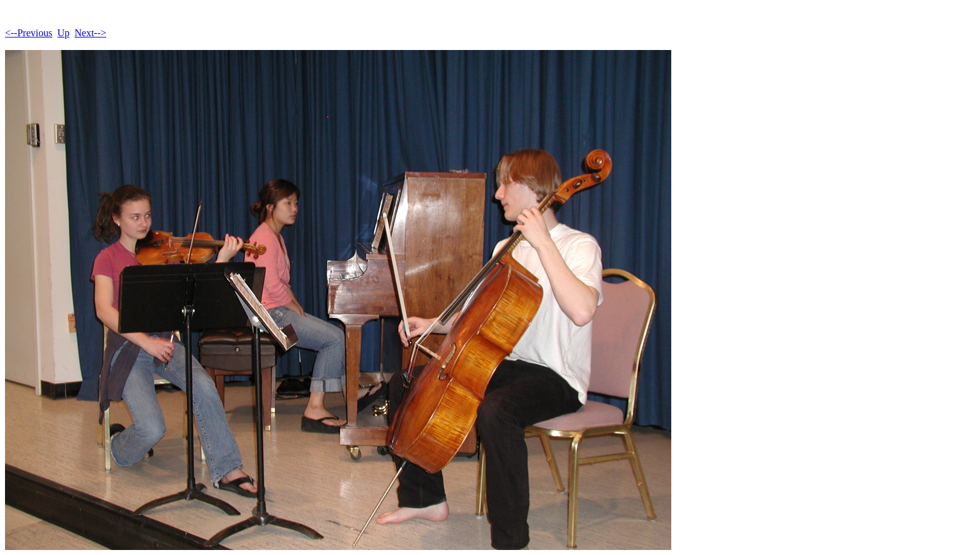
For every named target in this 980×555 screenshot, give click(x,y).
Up (64, 33)
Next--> (90, 33)
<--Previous (29, 33)
